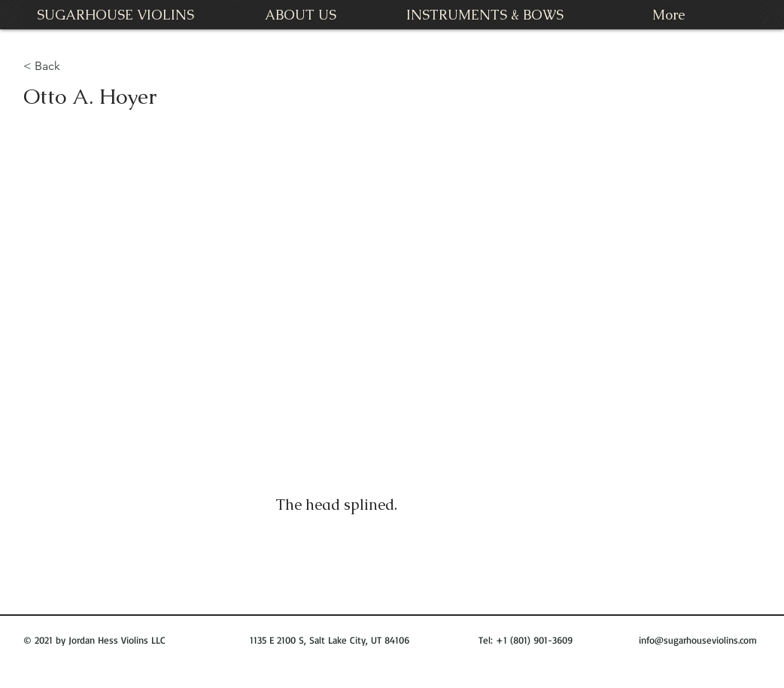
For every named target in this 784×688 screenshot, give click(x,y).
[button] (392, 302)
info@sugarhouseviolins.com (698, 640)
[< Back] (53, 67)
